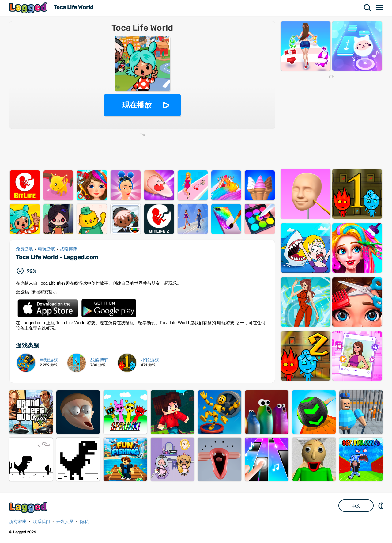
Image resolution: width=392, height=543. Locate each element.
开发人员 (65, 522)
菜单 (380, 8)
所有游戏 (18, 522)
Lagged (29, 8)
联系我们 (41, 522)
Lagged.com (29, 507)
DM (381, 506)
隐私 (84, 522)
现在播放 (137, 105)
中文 (356, 506)
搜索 (367, 8)
